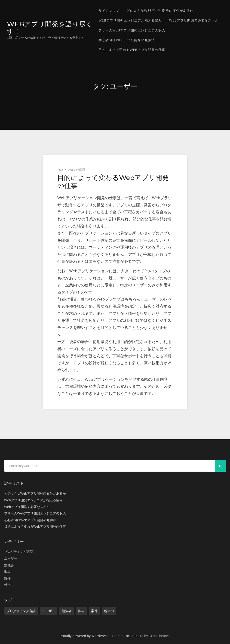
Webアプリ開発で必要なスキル (194, 20)
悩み (7, 571)
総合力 (9, 585)
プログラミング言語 (19, 552)
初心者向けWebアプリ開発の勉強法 (127, 40)
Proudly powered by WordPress (84, 636)
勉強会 (9, 565)
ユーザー (11, 558)
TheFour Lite (134, 636)
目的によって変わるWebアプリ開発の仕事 (132, 50)
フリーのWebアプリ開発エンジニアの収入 (132, 30)
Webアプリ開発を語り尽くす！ (47, 28)
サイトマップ (109, 11)
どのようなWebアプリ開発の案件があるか (160, 11)
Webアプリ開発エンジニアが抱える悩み (130, 20)
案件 (7, 578)
